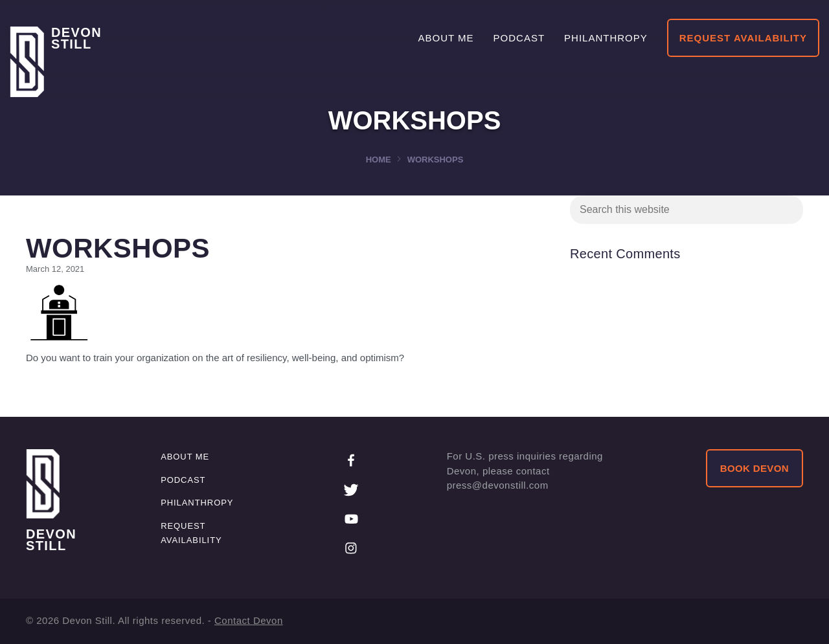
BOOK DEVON (755, 468)
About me (185, 457)
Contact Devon (249, 620)
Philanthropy (197, 503)
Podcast (183, 480)
